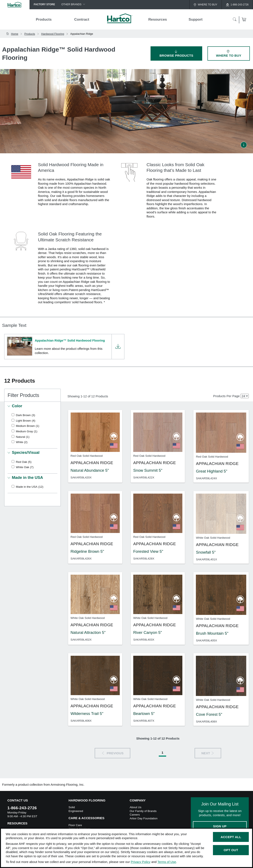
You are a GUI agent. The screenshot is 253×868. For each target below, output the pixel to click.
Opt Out (231, 850)
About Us (136, 807)
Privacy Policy (141, 862)
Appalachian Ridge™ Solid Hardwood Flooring (70, 340)
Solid (72, 807)
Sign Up (220, 826)
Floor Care (75, 825)
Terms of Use (167, 862)
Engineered (76, 811)
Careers (135, 815)
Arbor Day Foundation (144, 818)
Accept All (231, 837)
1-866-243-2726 (22, 808)
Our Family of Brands (143, 811)
